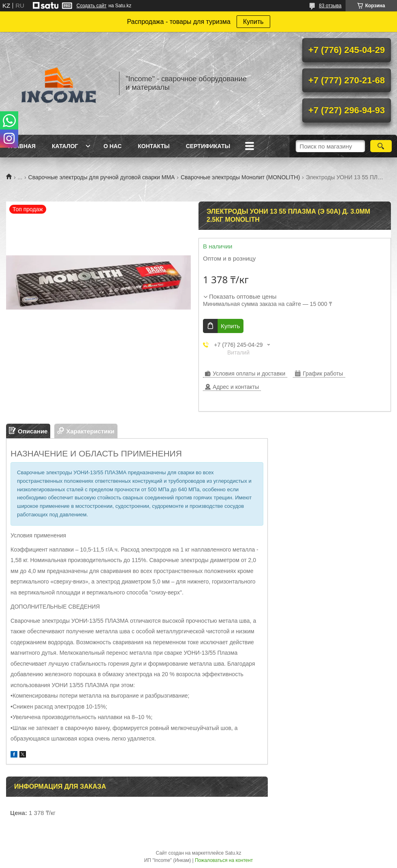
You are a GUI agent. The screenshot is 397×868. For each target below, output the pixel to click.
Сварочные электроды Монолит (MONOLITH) (240, 177)
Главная (22, 146)
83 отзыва (330, 6)
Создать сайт (92, 6)
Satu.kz (233, 853)
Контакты (154, 146)
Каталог (65, 146)
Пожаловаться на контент (224, 860)
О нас (112, 146)
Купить (253, 22)
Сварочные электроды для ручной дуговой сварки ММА (102, 177)
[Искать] (381, 146)
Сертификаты (208, 146)
